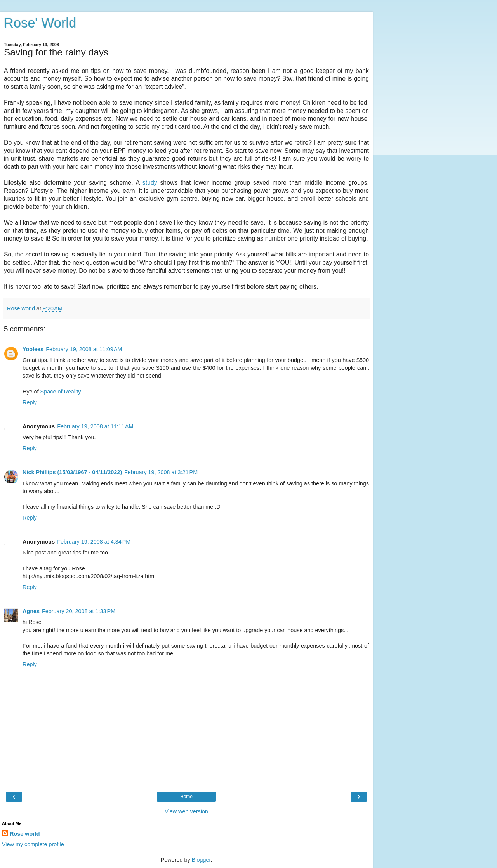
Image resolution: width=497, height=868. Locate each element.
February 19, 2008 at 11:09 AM (84, 349)
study (150, 183)
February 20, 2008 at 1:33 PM (79, 611)
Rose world (25, 834)
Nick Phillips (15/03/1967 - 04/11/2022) (72, 472)
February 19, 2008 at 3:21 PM (161, 472)
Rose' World (40, 23)
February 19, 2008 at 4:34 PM (94, 542)
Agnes (31, 611)
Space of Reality (61, 392)
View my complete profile (33, 844)
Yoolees (33, 349)
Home (186, 797)
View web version (186, 811)
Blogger (201, 860)
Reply (30, 402)
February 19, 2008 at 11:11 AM (95, 426)
